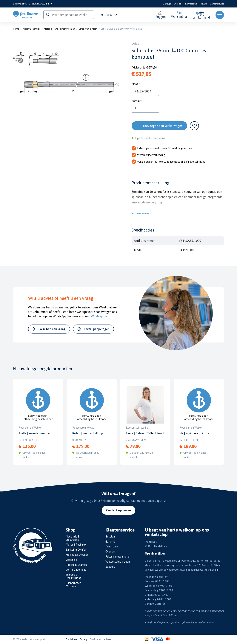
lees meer (142, 213)
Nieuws (203, 4)
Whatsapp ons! (101, 316)
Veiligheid (71, 560)
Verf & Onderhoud (76, 570)
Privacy (83, 639)
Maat (135, 84)
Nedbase (107, 639)
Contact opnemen (118, 510)
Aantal (136, 101)
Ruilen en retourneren (118, 557)
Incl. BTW (108, 15)
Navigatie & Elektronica (73, 538)
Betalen (110, 537)
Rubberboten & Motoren (75, 585)
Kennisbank (191, 4)
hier (211, 622)
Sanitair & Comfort (77, 550)
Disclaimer (71, 639)
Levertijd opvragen (97, 329)
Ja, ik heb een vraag (52, 329)
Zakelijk (167, 4)
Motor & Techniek (31, 29)
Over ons (178, 4)
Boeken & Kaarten (76, 565)
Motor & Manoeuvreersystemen (59, 29)
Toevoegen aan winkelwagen (163, 126)
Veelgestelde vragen (118, 562)
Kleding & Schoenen (77, 555)
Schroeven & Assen (88, 29)
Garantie (110, 542)
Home (16, 29)
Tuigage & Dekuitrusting (74, 576)
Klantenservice (217, 4)
